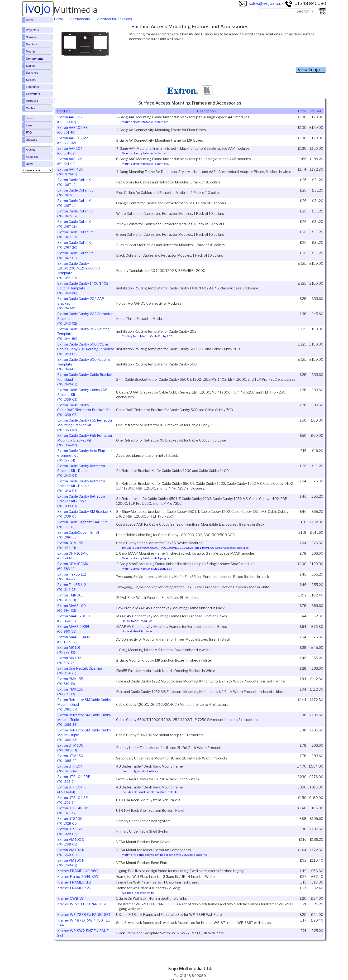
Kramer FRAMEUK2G (74, 888)
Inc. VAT (317, 111)
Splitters (31, 80)
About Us (32, 157)
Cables (30, 108)
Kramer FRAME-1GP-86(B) (78, 871)
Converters (33, 94)
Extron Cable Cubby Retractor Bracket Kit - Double (81, 471)
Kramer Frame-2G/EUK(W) (78, 877)
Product (63, 111)
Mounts (31, 52)
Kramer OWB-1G (70, 898)
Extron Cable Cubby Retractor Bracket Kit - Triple (81, 501)
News (29, 164)
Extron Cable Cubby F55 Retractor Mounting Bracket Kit (85, 425)
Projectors (32, 30)
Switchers (32, 73)
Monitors (31, 44)
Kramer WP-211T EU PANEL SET (83, 904)
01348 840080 (305, 3)
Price (302, 111)
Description (206, 111)
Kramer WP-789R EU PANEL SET (84, 915)
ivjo (38, 9)
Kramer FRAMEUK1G (74, 882)
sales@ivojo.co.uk (261, 3)
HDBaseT (32, 101)
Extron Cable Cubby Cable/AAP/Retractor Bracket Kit (84, 410)
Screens (31, 37)
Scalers (31, 66)
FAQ (29, 133)
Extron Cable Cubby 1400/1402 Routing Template (83, 288)
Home (30, 20)
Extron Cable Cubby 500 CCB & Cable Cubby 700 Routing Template (86, 349)
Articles (31, 150)
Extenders (32, 87)
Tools (29, 118)
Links (29, 125)
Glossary (31, 140)
